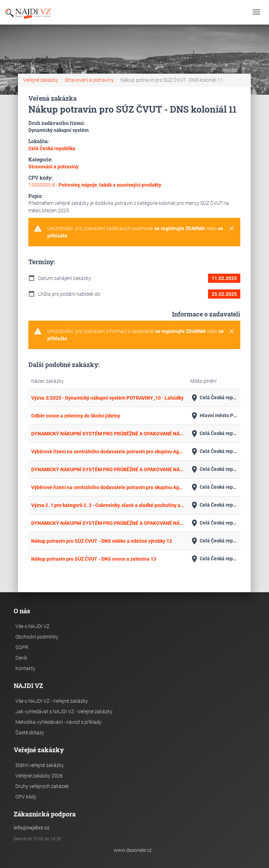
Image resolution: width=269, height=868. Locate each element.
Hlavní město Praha (214, 416)
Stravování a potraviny (89, 80)
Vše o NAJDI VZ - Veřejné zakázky (52, 701)
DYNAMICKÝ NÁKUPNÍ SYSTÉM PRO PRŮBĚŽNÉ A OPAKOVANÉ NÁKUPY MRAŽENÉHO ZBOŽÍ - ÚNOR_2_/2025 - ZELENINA (108, 523)
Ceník (21, 658)
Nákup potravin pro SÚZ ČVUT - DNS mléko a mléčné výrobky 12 (102, 541)
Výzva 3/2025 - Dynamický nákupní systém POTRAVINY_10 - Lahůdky (107, 398)
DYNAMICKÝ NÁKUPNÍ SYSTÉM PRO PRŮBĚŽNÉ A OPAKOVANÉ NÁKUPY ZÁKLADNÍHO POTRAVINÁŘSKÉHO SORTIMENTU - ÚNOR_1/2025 (108, 434)
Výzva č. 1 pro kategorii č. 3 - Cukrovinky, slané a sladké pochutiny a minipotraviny (108, 505)
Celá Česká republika (214, 398)
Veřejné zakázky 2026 (39, 776)
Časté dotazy (30, 733)
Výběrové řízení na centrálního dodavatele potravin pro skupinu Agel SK (108, 487)
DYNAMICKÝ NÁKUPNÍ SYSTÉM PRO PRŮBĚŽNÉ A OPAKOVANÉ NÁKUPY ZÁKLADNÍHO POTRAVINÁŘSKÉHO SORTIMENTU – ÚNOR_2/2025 (108, 469)
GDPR (22, 647)
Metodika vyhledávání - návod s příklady (58, 722)
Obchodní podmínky (37, 637)
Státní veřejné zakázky (40, 765)
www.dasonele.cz (133, 850)
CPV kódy (26, 797)
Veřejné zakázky (41, 80)
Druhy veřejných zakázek (42, 786)
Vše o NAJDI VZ (32, 626)
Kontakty (25, 668)
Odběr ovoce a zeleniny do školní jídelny (76, 416)
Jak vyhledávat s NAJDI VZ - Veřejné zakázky (64, 712)
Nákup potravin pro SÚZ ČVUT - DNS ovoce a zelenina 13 (94, 559)
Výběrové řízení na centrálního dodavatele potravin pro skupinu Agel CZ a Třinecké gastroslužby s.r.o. (108, 452)
